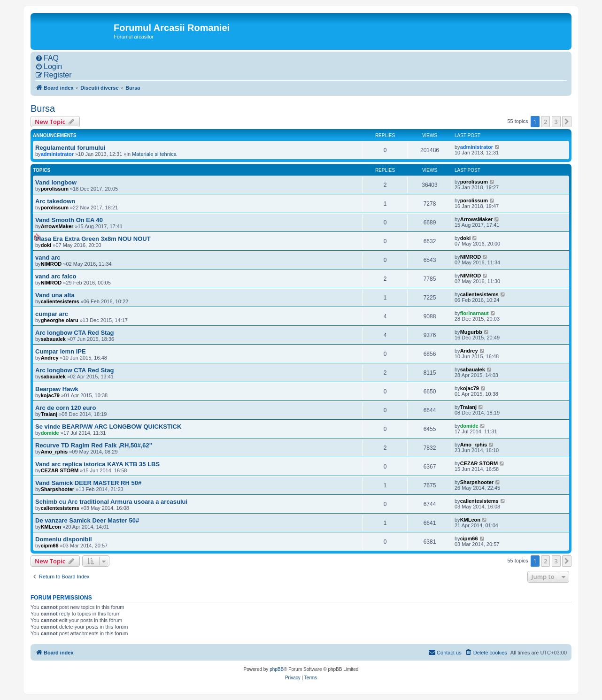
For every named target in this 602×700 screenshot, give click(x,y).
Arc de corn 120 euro (66, 408)
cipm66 (50, 546)
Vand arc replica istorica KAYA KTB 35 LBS (97, 464)
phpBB (277, 669)
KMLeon (51, 527)
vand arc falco (56, 276)
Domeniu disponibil (64, 539)
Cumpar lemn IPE (61, 351)
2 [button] (545, 122)
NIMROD (51, 264)
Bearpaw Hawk (57, 389)
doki (46, 245)
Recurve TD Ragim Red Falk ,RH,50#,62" (94, 445)
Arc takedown (55, 201)
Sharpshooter (58, 489)
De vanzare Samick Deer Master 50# (87, 520)
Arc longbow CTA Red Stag (75, 333)
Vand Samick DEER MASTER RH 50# (88, 483)
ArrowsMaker (57, 226)
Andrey (50, 358)
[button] (567, 122)
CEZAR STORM (60, 470)
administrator (57, 154)
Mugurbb (471, 332)
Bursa (43, 108)
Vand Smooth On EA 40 (69, 220)
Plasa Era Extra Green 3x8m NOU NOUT (93, 239)
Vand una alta (55, 295)
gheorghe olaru (60, 320)
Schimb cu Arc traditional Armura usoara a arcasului (111, 502)
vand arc (48, 258)
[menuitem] (47, 58)
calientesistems (60, 301)
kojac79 (50, 395)
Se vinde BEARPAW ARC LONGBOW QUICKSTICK (108, 427)
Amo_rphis (54, 452)
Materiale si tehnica (154, 154)
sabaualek (53, 339)
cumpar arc (52, 314)
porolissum (55, 189)
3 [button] (556, 122)
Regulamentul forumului (70, 148)
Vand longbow (56, 182)
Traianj (49, 414)
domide (50, 433)
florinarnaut (475, 313)
